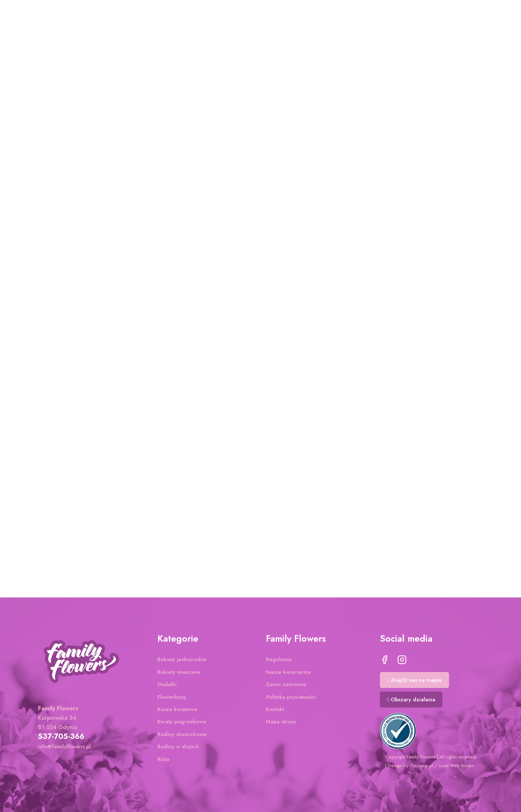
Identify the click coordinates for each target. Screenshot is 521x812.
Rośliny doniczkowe (182, 736)
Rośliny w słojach (178, 748)
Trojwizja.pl (422, 766)
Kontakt (275, 711)
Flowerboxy (172, 699)
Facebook (385, 662)
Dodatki (167, 686)
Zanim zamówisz (286, 686)
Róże (164, 761)
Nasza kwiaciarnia (288, 674)
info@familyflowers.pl (64, 748)
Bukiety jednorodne (182, 662)
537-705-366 (61, 738)
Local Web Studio (456, 766)
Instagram (402, 662)
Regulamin (279, 662)
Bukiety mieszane (179, 674)
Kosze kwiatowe (177, 711)
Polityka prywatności (291, 699)
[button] (414, 682)
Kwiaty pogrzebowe (182, 724)
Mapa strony (281, 724)
